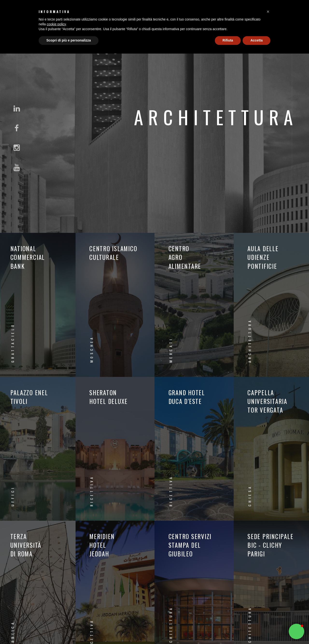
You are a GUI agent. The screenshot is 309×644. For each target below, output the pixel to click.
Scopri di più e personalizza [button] (69, 40)
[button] (268, 12)
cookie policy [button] (56, 24)
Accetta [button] (256, 40)
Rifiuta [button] (228, 40)
